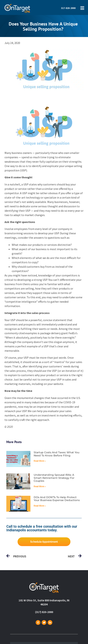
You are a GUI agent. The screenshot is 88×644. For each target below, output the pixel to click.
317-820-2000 (68, 8)
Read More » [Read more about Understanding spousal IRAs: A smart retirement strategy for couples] (40, 486)
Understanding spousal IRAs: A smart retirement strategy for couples (54, 478)
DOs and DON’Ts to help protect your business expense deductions (57, 499)
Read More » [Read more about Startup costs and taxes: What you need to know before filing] (40, 461)
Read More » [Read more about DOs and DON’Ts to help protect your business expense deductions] (40, 506)
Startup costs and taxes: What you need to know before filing (56, 454)
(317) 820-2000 (44, 612)
